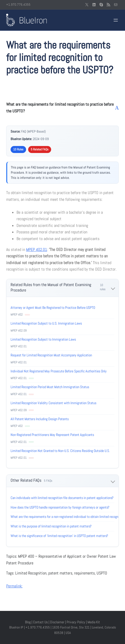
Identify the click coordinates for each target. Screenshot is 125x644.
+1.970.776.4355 (18, 5)
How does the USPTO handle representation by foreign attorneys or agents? (60, 507)
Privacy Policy (76, 622)
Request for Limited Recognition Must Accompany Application (51, 355)
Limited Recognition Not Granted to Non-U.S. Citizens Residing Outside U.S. (60, 451)
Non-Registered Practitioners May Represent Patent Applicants (52, 435)
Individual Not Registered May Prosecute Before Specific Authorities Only (59, 371)
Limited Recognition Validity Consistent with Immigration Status (53, 403)
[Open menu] (116, 20)
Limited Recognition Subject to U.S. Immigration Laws (46, 323)
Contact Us (40, 622)
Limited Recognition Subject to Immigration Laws (43, 339)
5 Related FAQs (40, 149)
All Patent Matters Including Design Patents (40, 419)
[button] (62, 108)
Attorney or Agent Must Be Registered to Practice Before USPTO (53, 308)
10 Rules (18, 149)
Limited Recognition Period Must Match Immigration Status (50, 387)
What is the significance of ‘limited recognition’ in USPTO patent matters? (59, 536)
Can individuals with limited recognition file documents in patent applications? (62, 498)
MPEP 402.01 (37, 250)
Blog (28, 622)
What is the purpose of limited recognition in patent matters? (51, 526)
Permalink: (14, 586)
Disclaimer (57, 622)
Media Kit (94, 622)
